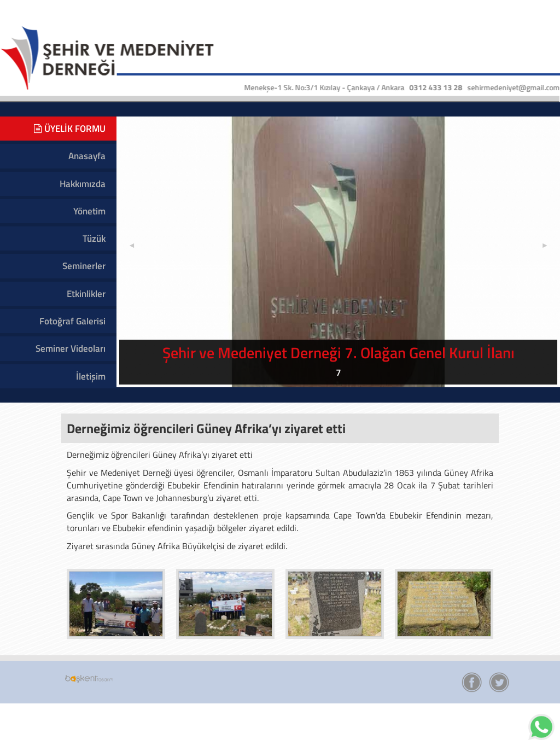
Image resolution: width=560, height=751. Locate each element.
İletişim (91, 376)
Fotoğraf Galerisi (72, 321)
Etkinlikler (86, 294)
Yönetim (89, 211)
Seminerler (84, 266)
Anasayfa (87, 156)
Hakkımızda (83, 184)
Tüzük (94, 238)
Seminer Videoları (71, 348)
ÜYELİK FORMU (70, 129)
